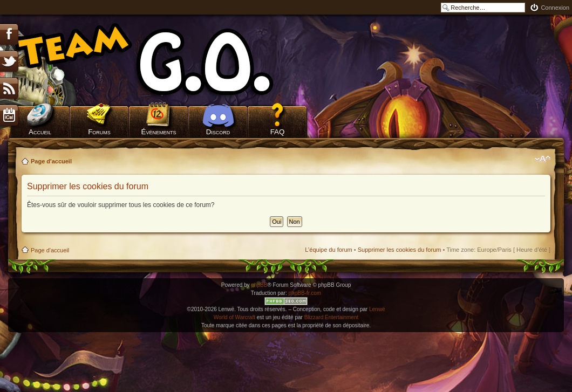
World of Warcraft (234, 317)
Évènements (159, 132)
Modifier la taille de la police (543, 159)
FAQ (278, 132)
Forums (99, 132)
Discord (218, 132)
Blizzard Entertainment (332, 317)
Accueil (40, 132)
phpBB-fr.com (305, 293)
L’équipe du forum (328, 250)
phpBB (259, 285)
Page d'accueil (51, 161)
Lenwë (377, 309)
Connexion (555, 8)
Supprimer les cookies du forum (400, 250)
